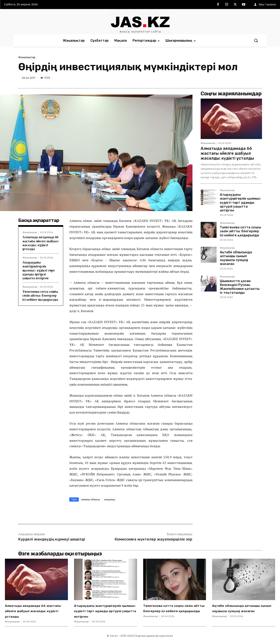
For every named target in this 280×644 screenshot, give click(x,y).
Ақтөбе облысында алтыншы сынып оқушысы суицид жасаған (236, 258)
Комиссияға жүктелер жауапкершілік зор (153, 539)
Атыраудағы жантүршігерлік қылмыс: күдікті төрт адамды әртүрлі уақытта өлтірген (39, 270)
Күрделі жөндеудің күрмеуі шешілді (52, 539)
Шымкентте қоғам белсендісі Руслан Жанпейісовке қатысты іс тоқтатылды (240, 287)
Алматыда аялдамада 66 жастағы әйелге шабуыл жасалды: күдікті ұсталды (227, 153)
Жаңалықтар (27, 57)
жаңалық (110, 499)
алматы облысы (91, 499)
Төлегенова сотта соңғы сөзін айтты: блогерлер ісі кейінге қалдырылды (40, 295)
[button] (256, 40)
